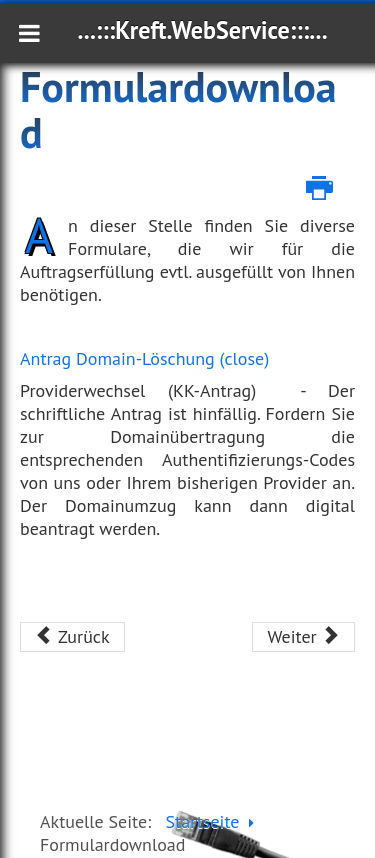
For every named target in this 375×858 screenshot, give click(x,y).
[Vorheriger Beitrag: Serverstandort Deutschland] (72, 637)
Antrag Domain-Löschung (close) (144, 358)
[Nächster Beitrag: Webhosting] (303, 637)
